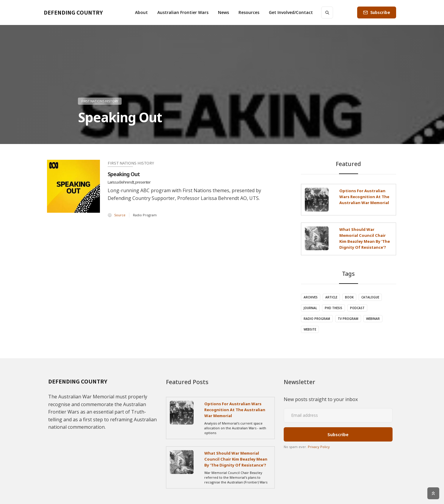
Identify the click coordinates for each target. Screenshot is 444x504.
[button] (141, 12)
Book (349, 297)
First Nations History (100, 101)
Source (120, 215)
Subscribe (380, 12)
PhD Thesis (334, 308)
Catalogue (370, 297)
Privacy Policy (319, 447)
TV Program (348, 319)
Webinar (373, 319)
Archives (311, 297)
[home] (73, 12)
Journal (310, 308)
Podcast (357, 308)
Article (331, 297)
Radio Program (317, 319)
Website (310, 329)
